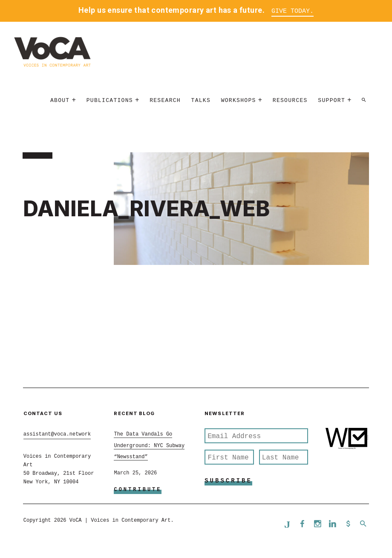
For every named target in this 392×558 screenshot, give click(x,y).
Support (331, 101)
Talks (201, 101)
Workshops (239, 101)
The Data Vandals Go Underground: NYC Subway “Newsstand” (149, 446)
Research (165, 101)
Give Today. (293, 11)
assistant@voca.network (57, 435)
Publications (110, 101)
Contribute (138, 490)
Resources (290, 101)
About (60, 101)
